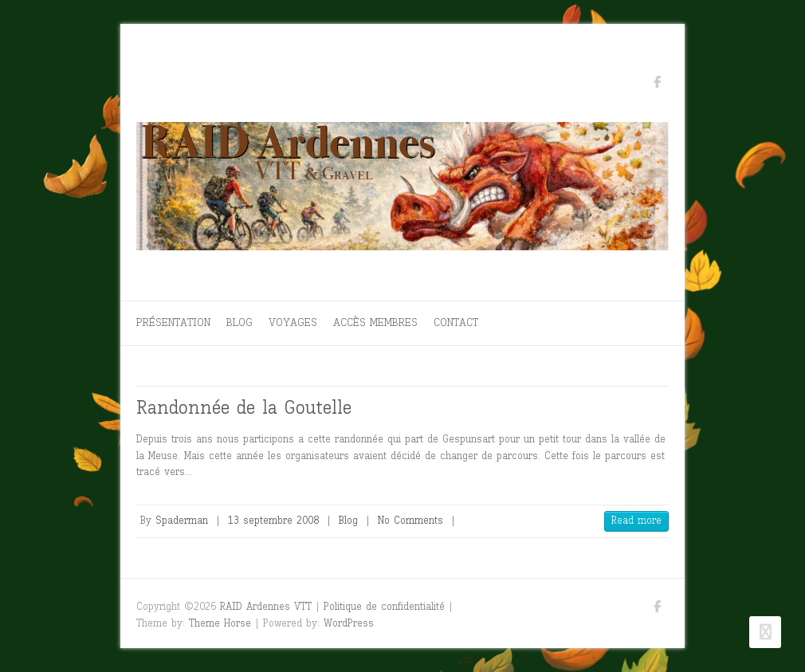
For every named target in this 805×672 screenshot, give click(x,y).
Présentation (173, 322)
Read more (636, 520)
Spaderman (182, 520)
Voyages (293, 322)
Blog (240, 322)
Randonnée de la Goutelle (244, 407)
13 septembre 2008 (273, 520)
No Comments (410, 520)
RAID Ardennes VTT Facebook (657, 84)
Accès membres (375, 322)
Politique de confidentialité (384, 606)
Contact (456, 322)
